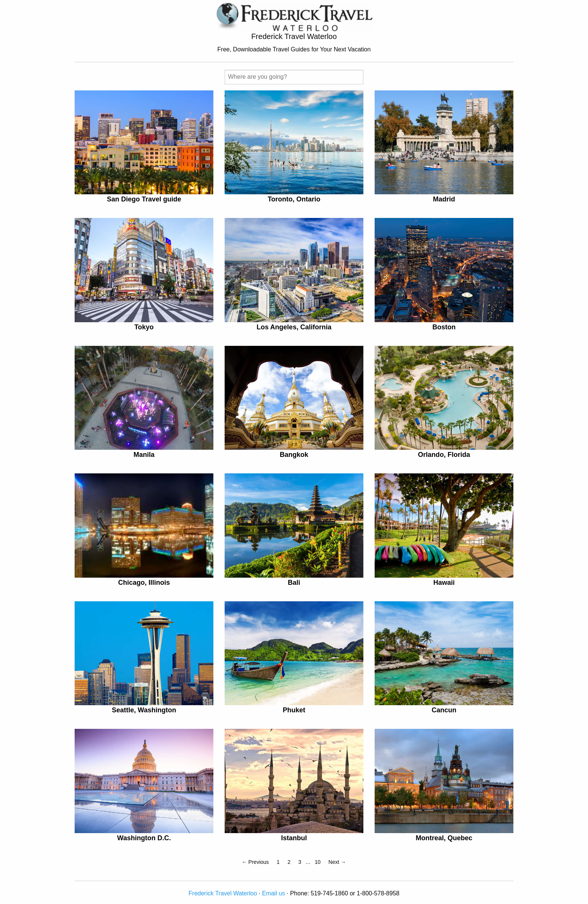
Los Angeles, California (294, 327)
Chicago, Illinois (144, 583)
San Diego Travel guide (144, 199)
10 (318, 862)
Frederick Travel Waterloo (223, 893)
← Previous (255, 862)
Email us (274, 893)
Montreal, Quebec (444, 838)
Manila (144, 455)
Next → (337, 862)
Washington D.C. (144, 838)
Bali (294, 583)
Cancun (444, 710)
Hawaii (444, 583)
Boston (444, 327)
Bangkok (294, 455)
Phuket (294, 710)
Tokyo (144, 327)
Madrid (444, 199)
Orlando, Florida (444, 455)
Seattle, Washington (144, 710)
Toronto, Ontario (294, 199)
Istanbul (294, 838)
